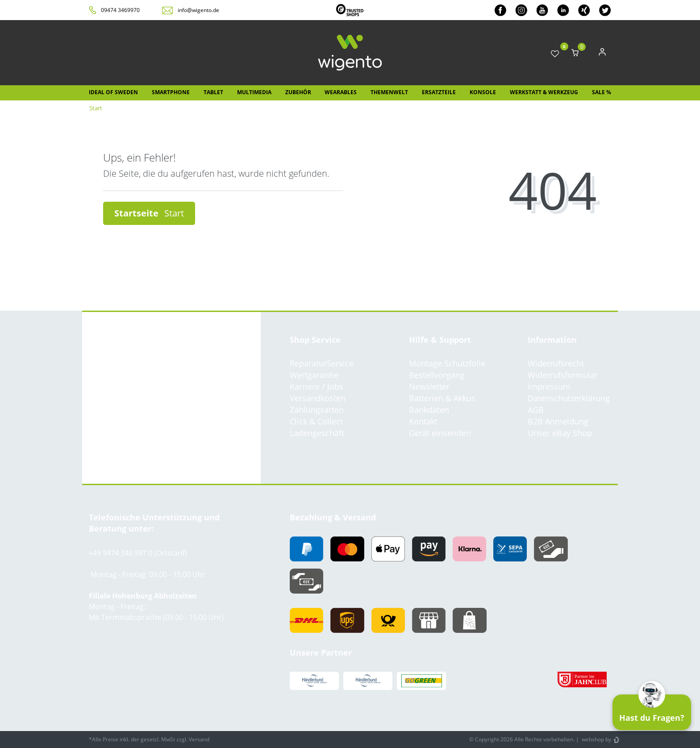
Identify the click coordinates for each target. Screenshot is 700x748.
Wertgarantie (314, 375)
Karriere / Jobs (317, 386)
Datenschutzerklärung (569, 398)
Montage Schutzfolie (447, 363)
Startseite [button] (149, 213)
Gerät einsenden (440, 433)
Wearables (341, 92)
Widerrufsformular (563, 375)
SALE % (602, 92)
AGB (536, 410)
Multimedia (254, 92)
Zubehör (298, 92)
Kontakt (423, 421)
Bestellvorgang (437, 375)
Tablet (213, 92)
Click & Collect (316, 421)
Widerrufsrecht (556, 363)
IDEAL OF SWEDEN (113, 92)
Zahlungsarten (317, 410)
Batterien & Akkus (442, 398)
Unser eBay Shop (560, 433)
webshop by (596, 739)
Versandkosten (318, 398)
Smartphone (171, 92)
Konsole (483, 92)
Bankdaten (429, 410)
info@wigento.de (198, 10)
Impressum (549, 386)
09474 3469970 (120, 10)
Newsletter (429, 386)
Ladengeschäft (317, 433)
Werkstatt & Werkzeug (544, 92)
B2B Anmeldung (558, 421)
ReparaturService (322, 363)
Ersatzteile (439, 92)
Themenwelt (389, 92)
